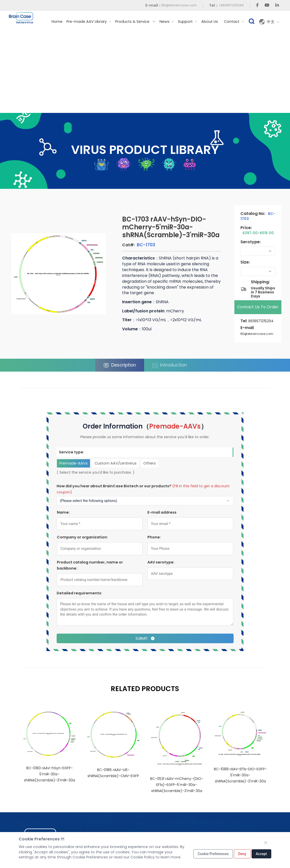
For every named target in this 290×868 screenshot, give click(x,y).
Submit (145, 638)
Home (57, 22)
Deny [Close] (242, 854)
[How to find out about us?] (145, 501)
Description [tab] (120, 365)
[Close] (266, 843)
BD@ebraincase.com (179, 5)
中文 (273, 22)
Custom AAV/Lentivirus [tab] (115, 463)
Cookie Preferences (213, 854)
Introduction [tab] (170, 365)
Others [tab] (150, 463)
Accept (261, 854)
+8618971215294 (231, 5)
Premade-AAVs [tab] (73, 463)
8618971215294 (261, 321)
